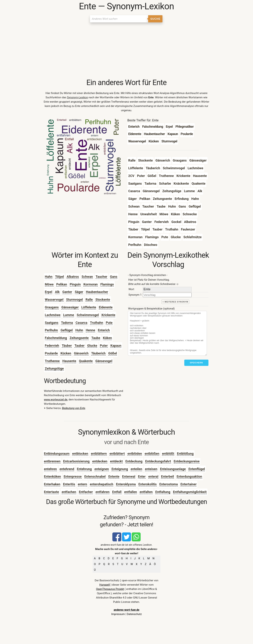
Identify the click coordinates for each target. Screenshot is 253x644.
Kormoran (91, 284)
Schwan (87, 277)
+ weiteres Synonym (175, 302)
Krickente (108, 315)
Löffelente (89, 307)
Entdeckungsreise (187, 461)
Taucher (101, 277)
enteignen (102, 469)
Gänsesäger (70, 307)
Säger (79, 292)
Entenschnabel (95, 476)
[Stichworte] (167, 333)
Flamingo (107, 284)
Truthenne (52, 361)
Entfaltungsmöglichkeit (190, 492)
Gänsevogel (104, 361)
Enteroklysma (126, 484)
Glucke (92, 346)
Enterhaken (52, 484)
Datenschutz (134, 614)
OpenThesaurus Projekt (110, 589)
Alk (57, 292)
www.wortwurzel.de (56, 400)
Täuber (67, 346)
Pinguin (75, 284)
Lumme (69, 315)
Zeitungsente (79, 338)
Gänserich (81, 353)
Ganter (67, 292)
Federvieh (52, 346)
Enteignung (120, 469)
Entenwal (129, 476)
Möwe (49, 284)
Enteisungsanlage (173, 469)
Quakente (86, 361)
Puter (104, 346)
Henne (90, 330)
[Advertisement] (127, 51)
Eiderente (106, 307)
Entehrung (84, 469)
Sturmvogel (75, 300)
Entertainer (189, 484)
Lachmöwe (53, 315)
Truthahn (97, 323)
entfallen (131, 492)
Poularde (51, 353)
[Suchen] (119, 19)
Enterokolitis (148, 484)
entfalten (146, 492)
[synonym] (167, 295)
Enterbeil (167, 476)
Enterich (104, 330)
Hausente (69, 361)
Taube (96, 338)
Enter (142, 476)
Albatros (73, 277)
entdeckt (116, 461)
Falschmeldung (56, 338)
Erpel (49, 292)
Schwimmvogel (88, 315)
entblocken (80, 454)
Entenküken (53, 476)
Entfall (117, 492)
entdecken (100, 461)
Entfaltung (163, 492)
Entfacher (86, 492)
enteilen (136, 469)
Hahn (49, 277)
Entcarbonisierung (76, 461)
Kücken (66, 353)
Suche (155, 19)
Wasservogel (54, 300)
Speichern (196, 363)
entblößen (152, 454)
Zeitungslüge (54, 368)
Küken (107, 338)
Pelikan (62, 284)
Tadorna (67, 323)
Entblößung (185, 454)
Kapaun (116, 346)
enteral (153, 476)
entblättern (99, 454)
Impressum (118, 614)
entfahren (103, 492)
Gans (114, 277)
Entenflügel (197, 469)
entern (82, 484)
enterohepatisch (102, 484)
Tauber (79, 346)
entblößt (168, 454)
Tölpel (59, 277)
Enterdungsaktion (189, 476)
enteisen (151, 469)
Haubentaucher (97, 292)
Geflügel (67, 330)
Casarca (81, 323)
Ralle (89, 300)
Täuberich (98, 353)
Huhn (79, 330)
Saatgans (52, 323)
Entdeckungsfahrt (158, 461)
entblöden (135, 454)
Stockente (103, 300)
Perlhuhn (51, 330)
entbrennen (52, 461)
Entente (114, 476)
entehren (50, 469)
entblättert (117, 454)
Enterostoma (169, 484)
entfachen (69, 492)
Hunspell (105, 585)
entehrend (67, 469)
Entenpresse (73, 476)
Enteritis (69, 484)
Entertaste (52, 492)
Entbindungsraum (57, 454)
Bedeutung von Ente (74, 408)
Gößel (113, 353)
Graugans (52, 307)
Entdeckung (134, 461)
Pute (109, 323)
